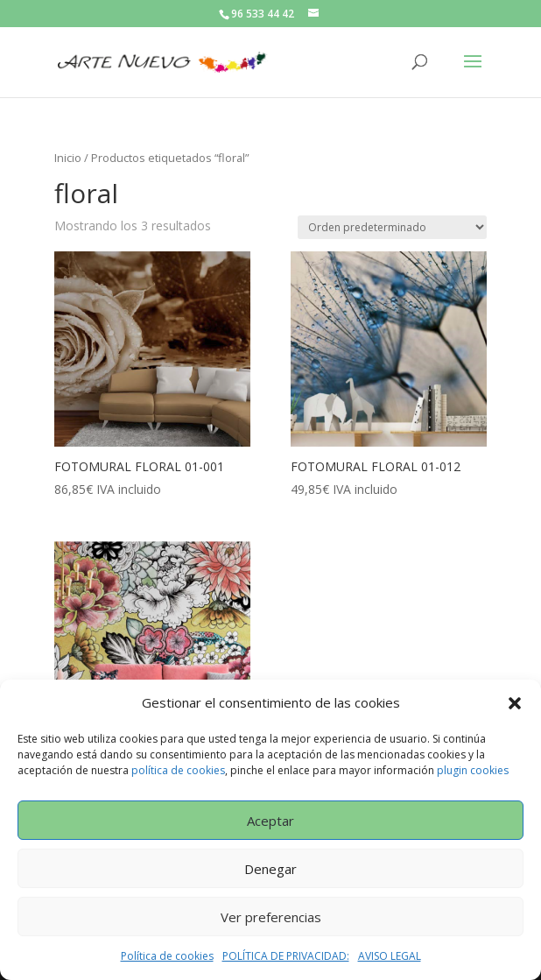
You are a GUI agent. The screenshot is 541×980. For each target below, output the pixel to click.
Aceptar (270, 821)
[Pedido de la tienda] (392, 227)
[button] (515, 703)
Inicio (68, 158)
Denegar (270, 869)
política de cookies (178, 770)
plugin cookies (473, 770)
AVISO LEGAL (390, 956)
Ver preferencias (271, 917)
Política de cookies (167, 956)
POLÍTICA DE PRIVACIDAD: (286, 956)
